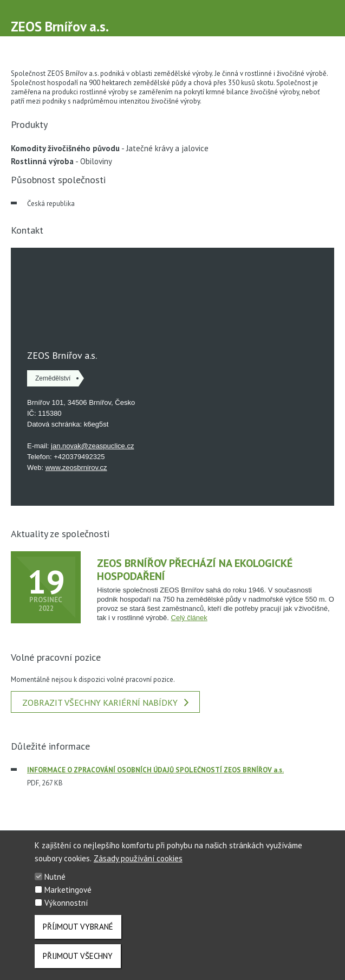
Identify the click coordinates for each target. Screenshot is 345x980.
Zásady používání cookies (138, 858)
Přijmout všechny (78, 956)
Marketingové (68, 890)
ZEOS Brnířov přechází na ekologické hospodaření (195, 570)
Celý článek (189, 618)
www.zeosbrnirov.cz (76, 468)
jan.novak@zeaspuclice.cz (92, 446)
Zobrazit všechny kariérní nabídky (105, 702)
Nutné (55, 877)
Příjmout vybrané (78, 927)
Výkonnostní (66, 903)
